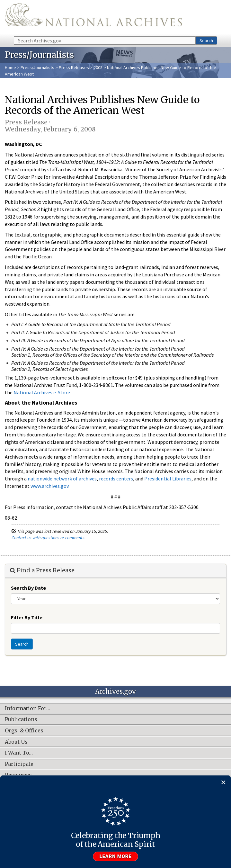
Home (10, 67)
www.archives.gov (49, 486)
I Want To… (19, 753)
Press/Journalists (37, 67)
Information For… (27, 709)
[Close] (223, 783)
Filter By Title (27, 617)
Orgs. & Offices (24, 731)
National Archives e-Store (42, 392)
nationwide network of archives (62, 479)
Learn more (116, 856)
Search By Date (28, 588)
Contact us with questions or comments (48, 538)
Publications (21, 720)
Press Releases (74, 67)
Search (206, 40)
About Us (16, 742)
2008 (98, 67)
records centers (116, 479)
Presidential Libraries (168, 479)
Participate (19, 764)
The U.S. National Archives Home (93, 18)
